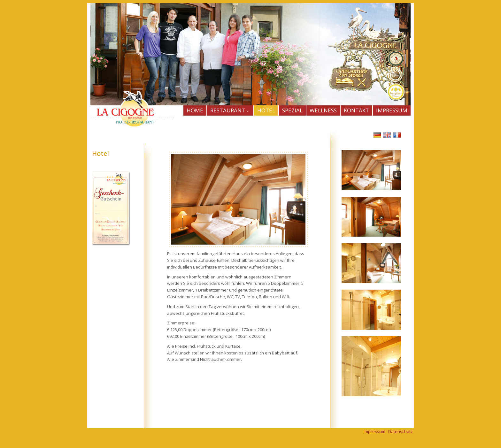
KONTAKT (356, 110)
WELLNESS (323, 110)
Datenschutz (401, 431)
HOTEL (266, 110)
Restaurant (230, 110)
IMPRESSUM (392, 110)
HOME (195, 110)
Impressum (374, 431)
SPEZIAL (292, 110)
